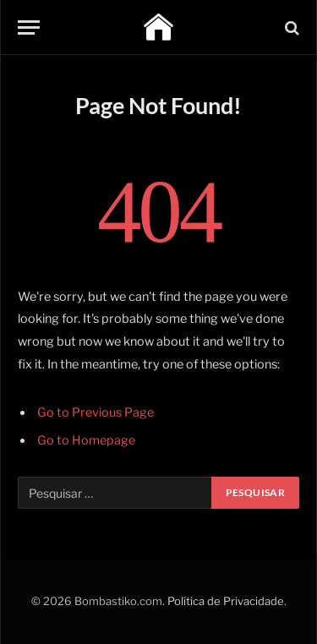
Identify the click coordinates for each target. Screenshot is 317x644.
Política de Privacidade (226, 601)
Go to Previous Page (96, 412)
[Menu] (29, 27)
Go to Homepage (86, 440)
